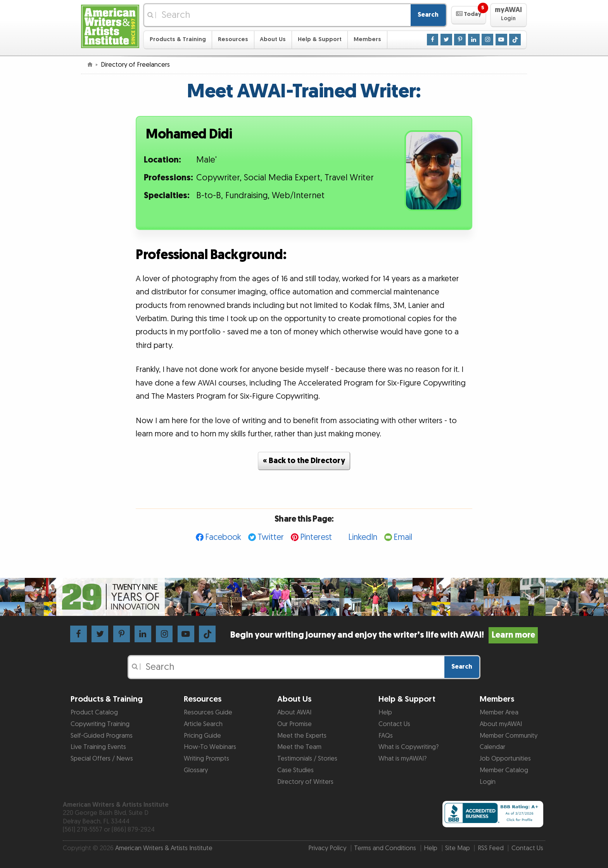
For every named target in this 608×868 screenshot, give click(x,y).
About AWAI (294, 712)
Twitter (271, 537)
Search (428, 15)
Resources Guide (208, 712)
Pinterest (316, 537)
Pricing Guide (202, 736)
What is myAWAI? (402, 759)
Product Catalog (94, 712)
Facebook (223, 537)
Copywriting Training (100, 724)
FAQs (386, 736)
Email (403, 537)
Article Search (203, 724)
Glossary (196, 770)
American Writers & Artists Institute (164, 848)
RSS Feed (491, 848)
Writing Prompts (206, 759)
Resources (233, 39)
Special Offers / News (102, 759)
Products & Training (178, 39)
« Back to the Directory (304, 461)
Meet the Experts (302, 736)
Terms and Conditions (385, 848)
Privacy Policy (327, 848)
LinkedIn (363, 537)
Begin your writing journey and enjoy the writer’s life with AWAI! (384, 635)
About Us (273, 39)
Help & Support (320, 39)
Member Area (499, 712)
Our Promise (294, 724)
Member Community (509, 736)
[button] (469, 15)
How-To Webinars (210, 747)
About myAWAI (501, 724)
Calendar (492, 747)
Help (385, 712)
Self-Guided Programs (102, 736)
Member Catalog (504, 770)
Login (488, 782)
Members (367, 39)
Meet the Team (299, 747)
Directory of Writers (305, 782)
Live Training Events (98, 747)
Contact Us (394, 724)
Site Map (458, 848)
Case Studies (295, 770)
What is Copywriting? (408, 747)
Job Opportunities (505, 759)
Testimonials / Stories (307, 759)
